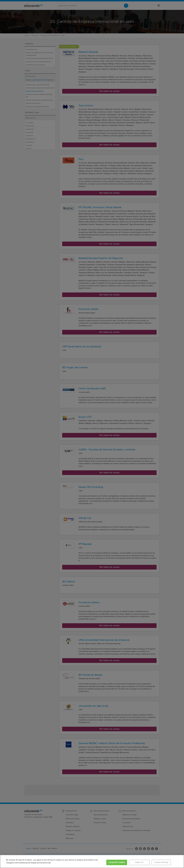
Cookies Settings (161, 862)
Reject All (139, 862)
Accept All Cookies (117, 862)
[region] (92, 861)
